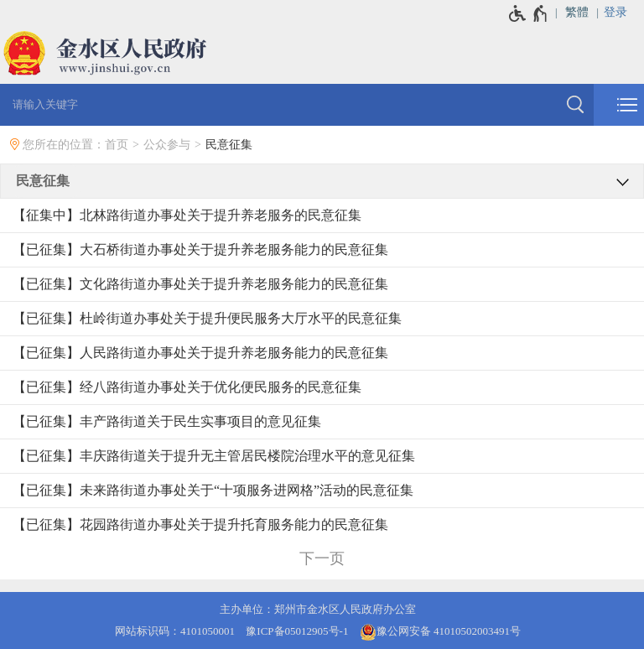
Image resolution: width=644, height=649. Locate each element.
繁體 (577, 12)
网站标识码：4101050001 (175, 631)
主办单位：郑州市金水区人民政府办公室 (318, 609)
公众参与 (167, 145)
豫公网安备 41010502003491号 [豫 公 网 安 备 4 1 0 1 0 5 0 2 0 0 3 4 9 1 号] (440, 632)
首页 (117, 145)
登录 (615, 12)
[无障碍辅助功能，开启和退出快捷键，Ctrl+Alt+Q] (529, 13)
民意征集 (229, 145)
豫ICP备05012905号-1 (297, 631)
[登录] (624, 13)
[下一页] (322, 559)
